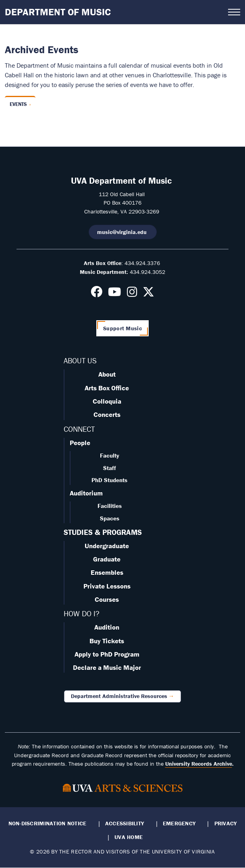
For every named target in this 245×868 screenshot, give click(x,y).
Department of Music (58, 12)
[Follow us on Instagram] (132, 294)
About (107, 374)
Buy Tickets (107, 641)
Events (18, 104)
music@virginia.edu (123, 232)
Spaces (110, 518)
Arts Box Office (107, 388)
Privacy (226, 823)
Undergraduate (107, 546)
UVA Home (129, 837)
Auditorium (86, 493)
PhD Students (109, 480)
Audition (107, 627)
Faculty (110, 455)
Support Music (122, 328)
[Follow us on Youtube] (114, 294)
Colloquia (107, 401)
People (80, 443)
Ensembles (107, 572)
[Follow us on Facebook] (97, 294)
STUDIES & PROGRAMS (103, 532)
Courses (107, 599)
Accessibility (125, 823)
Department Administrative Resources (119, 696)
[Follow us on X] (148, 294)
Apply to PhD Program (107, 654)
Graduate (107, 559)
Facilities (110, 506)
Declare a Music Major (107, 667)
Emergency (179, 823)
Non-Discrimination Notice (48, 823)
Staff (110, 468)
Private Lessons (107, 586)
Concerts (107, 414)
